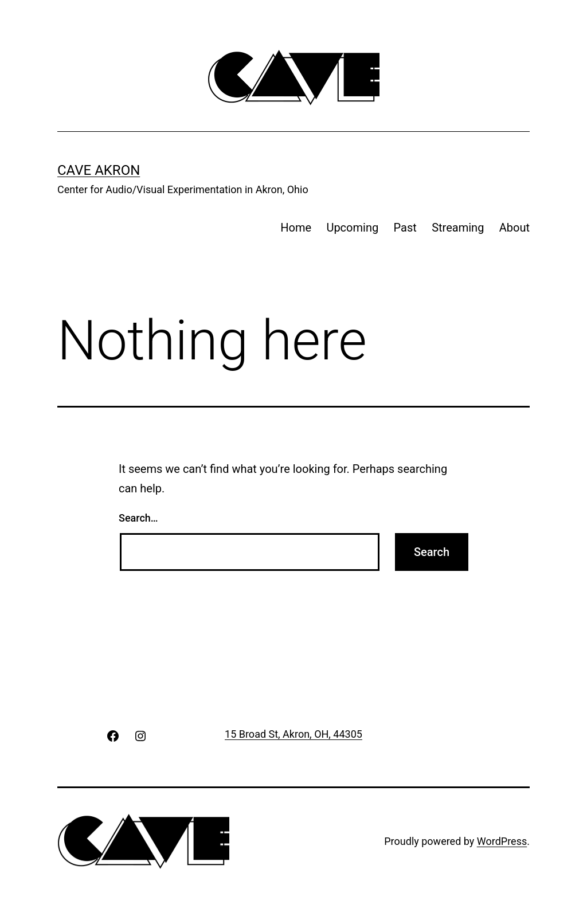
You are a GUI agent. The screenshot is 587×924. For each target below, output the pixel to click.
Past (405, 228)
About (514, 228)
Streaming (458, 228)
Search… (138, 518)
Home (296, 228)
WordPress (502, 841)
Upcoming (352, 228)
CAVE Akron (99, 170)
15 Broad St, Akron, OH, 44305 (293, 734)
